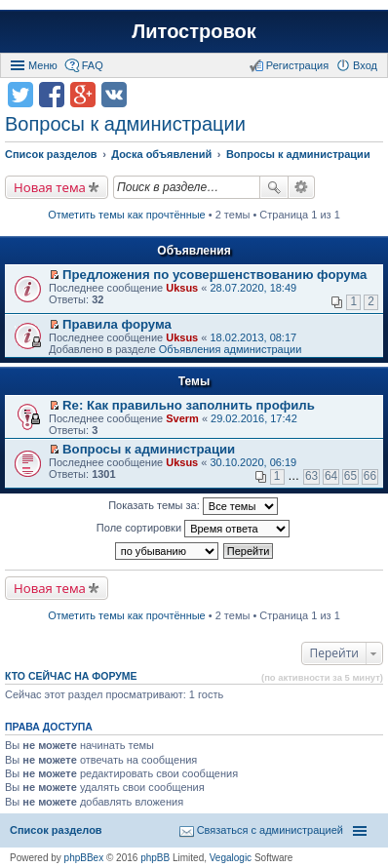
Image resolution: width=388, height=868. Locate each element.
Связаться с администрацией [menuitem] (270, 830)
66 (370, 476)
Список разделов (56, 830)
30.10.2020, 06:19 (253, 462)
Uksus (182, 288)
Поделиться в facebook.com (52, 95)
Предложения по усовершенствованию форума (214, 275)
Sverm (182, 418)
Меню (43, 65)
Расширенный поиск (302, 187)
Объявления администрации (231, 349)
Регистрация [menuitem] (297, 65)
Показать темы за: (193, 506)
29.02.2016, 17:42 (254, 418)
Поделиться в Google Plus (83, 95)
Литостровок (194, 31)
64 (331, 476)
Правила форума (117, 324)
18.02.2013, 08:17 (253, 337)
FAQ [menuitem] (93, 65)
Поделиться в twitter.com (20, 95)
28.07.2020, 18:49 (253, 288)
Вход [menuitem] (365, 65)
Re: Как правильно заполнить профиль (189, 405)
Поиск (274, 187)
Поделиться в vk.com (114, 95)
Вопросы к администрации (125, 124)
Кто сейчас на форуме (71, 676)
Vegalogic (231, 858)
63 (311, 476)
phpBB (155, 858)
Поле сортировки (193, 529)
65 (350, 476)
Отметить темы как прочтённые (127, 215)
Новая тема (50, 187)
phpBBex (84, 858)
